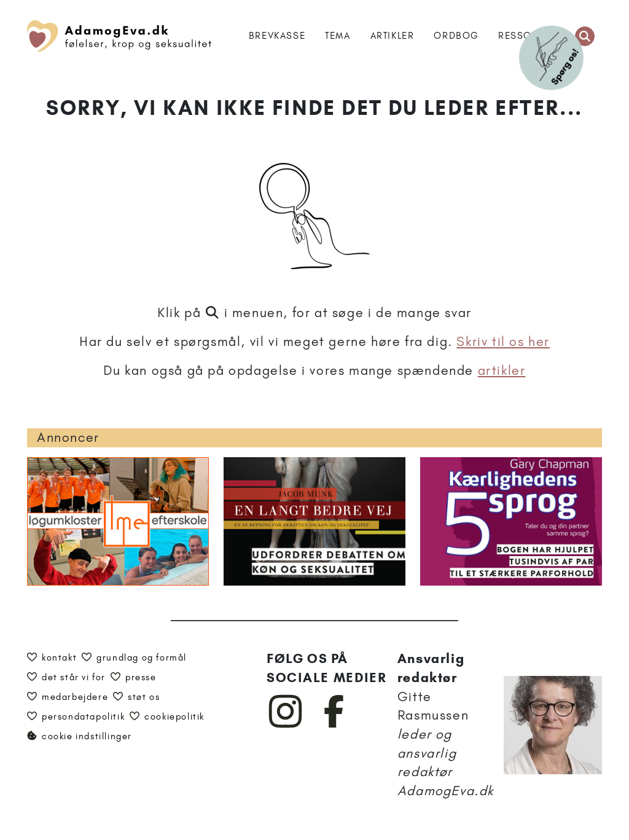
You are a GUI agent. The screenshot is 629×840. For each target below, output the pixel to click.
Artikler (393, 36)
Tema (338, 36)
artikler (502, 370)
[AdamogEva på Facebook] (334, 725)
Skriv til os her (503, 341)
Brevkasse (277, 36)
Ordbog (456, 36)
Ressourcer (532, 36)
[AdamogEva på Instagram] (286, 725)
